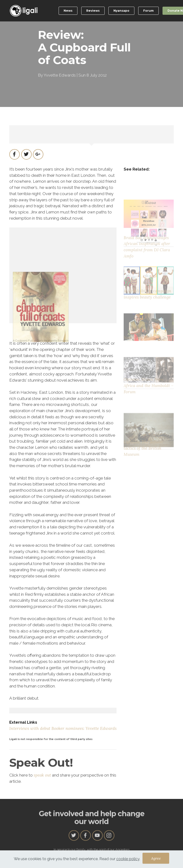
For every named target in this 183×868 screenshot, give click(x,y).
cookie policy (128, 861)
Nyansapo (121, 11)
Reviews (93, 11)
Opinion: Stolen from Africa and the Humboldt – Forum (149, 398)
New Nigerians (138, 348)
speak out (42, 775)
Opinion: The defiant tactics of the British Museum (143, 463)
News (68, 11)
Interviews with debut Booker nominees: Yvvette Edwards (63, 728)
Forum (148, 11)
